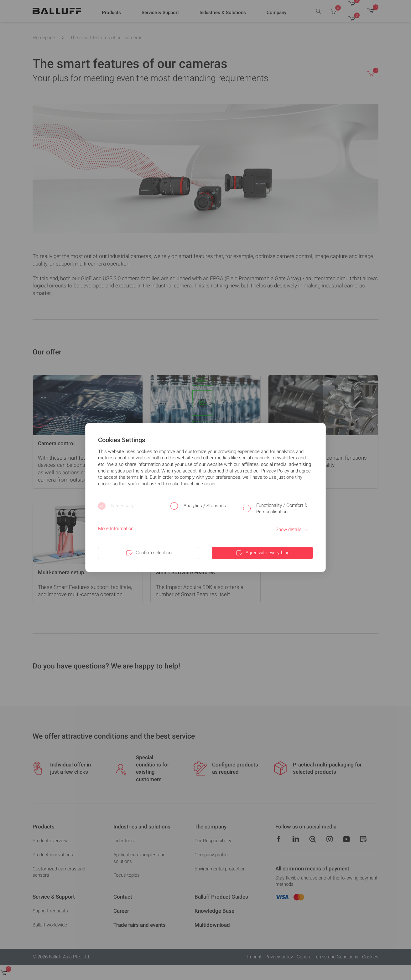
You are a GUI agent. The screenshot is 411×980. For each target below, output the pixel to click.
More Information (116, 529)
